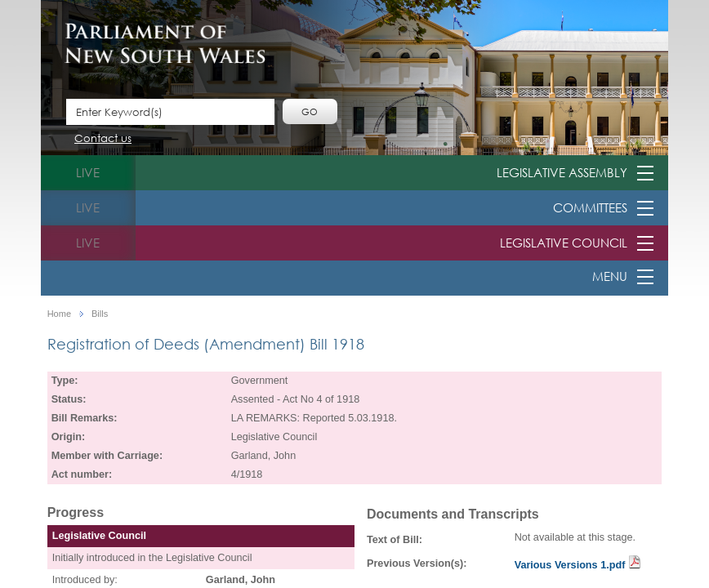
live (88, 172)
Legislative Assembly (562, 172)
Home (59, 314)
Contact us (103, 139)
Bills (100, 314)
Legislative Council (564, 243)
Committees (590, 207)
